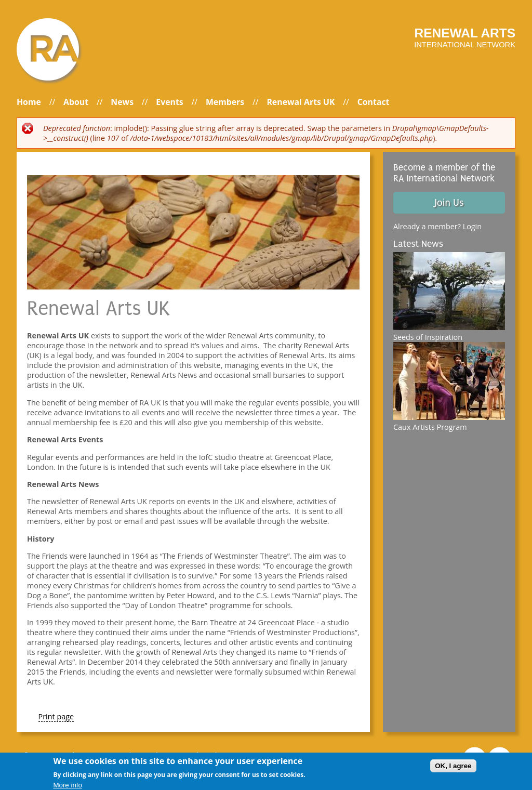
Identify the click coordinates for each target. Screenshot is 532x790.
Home (29, 102)
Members (225, 102)
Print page (56, 716)
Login (472, 226)
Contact (374, 102)
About (76, 102)
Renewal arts (465, 33)
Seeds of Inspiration (428, 337)
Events (169, 102)
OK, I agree (453, 768)
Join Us (449, 203)
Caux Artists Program (430, 427)
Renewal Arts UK (301, 102)
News (122, 102)
